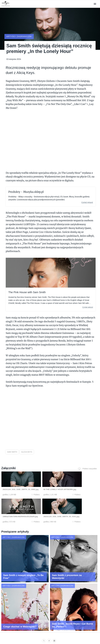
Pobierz (27, 492)
